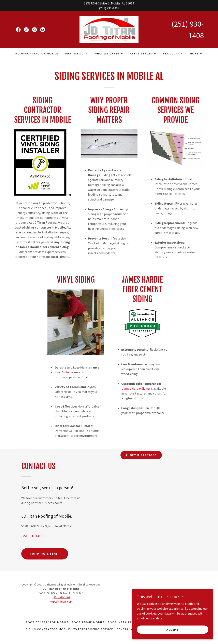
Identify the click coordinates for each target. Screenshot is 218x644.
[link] (18, 30)
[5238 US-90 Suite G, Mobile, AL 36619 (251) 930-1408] (109, 6)
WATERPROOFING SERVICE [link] (93, 629)
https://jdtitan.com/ (62, 602)
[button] (76, 53)
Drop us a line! (45, 554)
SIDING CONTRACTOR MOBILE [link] (48, 629)
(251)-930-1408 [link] (32, 536)
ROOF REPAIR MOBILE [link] (88, 622)
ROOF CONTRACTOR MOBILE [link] (37, 53)
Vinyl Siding (63, 372)
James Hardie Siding (136, 388)
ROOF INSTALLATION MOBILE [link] (129, 622)
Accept (173, 629)
